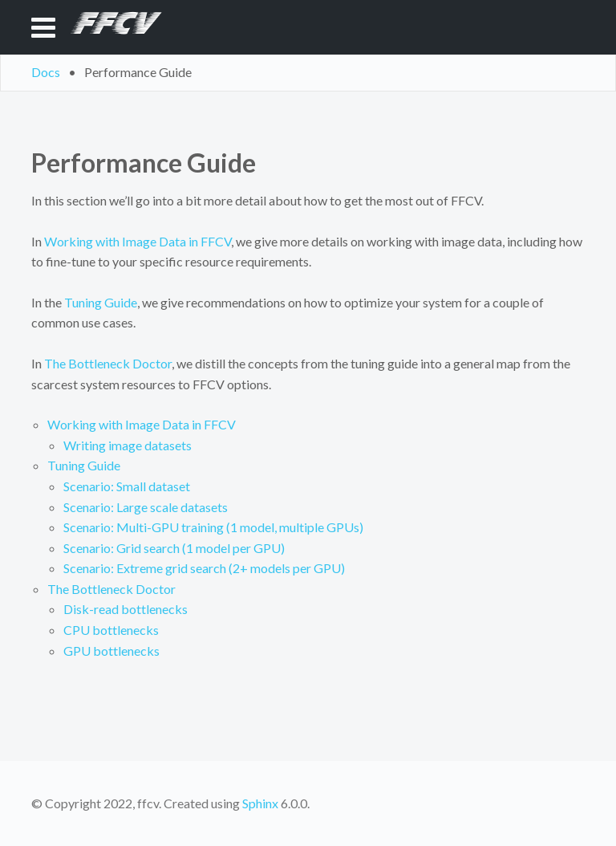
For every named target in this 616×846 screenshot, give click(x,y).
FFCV (110, 27)
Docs (46, 72)
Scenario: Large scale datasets (146, 507)
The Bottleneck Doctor (111, 589)
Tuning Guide (84, 465)
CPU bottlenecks (111, 630)
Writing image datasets (128, 445)
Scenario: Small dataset (127, 486)
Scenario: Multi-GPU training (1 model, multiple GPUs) (213, 527)
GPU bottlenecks (111, 651)
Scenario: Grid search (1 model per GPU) (174, 548)
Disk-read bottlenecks (126, 609)
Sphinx (260, 803)
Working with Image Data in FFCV (142, 424)
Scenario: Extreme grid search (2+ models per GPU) (204, 568)
